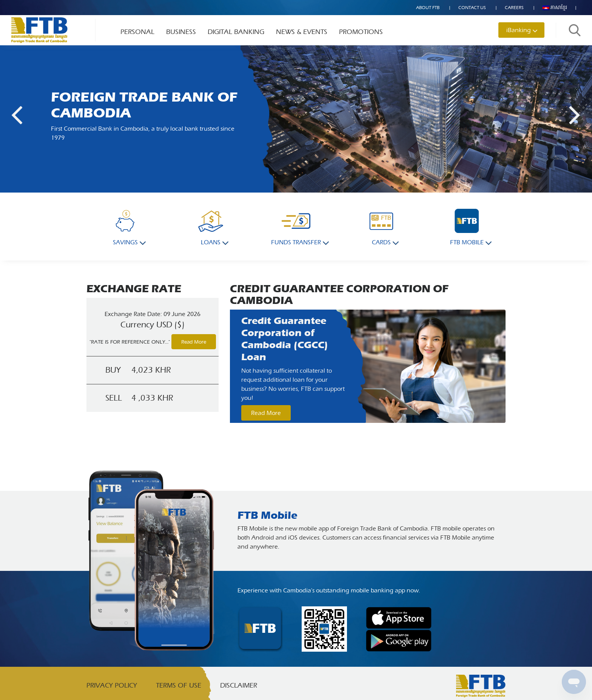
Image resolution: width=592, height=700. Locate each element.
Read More (194, 342)
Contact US (472, 8)
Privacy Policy (112, 685)
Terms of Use (179, 685)
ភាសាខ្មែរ (555, 8)
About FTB (428, 8)
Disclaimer (239, 685)
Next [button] (575, 115)
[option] (368, 366)
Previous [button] (17, 115)
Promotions (361, 32)
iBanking (519, 30)
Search (575, 30)
